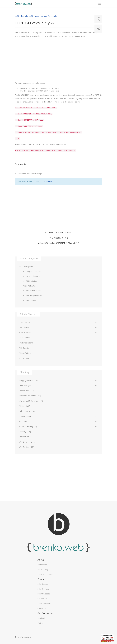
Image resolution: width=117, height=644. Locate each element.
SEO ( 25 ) (58, 421)
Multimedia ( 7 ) (58, 406)
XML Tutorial (58, 358)
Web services (29, 300)
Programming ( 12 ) (58, 416)
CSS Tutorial (58, 327)
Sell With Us (42, 599)
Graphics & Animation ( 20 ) (58, 396)
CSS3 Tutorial (58, 338)
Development (26, 266)
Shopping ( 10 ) (58, 432)
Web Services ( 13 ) (58, 447)
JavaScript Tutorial (58, 343)
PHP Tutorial (58, 348)
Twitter (40, 623)
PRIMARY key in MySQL (59, 233)
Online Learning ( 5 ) (58, 411)
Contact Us (42, 608)
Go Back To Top (59, 238)
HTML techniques (31, 276)
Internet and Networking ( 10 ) (58, 401)
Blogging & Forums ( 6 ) (58, 380)
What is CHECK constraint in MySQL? (59, 243)
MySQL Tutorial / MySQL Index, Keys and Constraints (36, 16)
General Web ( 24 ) (58, 391)
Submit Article (43, 584)
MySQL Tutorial (58, 353)
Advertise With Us (44, 604)
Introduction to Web (32, 291)
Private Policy (43, 570)
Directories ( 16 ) (58, 386)
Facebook (41, 618)
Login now (48, 181)
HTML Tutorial (58, 322)
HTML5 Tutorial (58, 333)
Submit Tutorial (44, 589)
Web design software (32, 296)
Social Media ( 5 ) (58, 437)
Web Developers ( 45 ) (58, 442)
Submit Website (44, 594)
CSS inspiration (30, 281)
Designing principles (32, 271)
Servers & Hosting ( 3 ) (58, 427)
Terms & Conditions (45, 574)
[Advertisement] (59, 204)
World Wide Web (27, 286)
